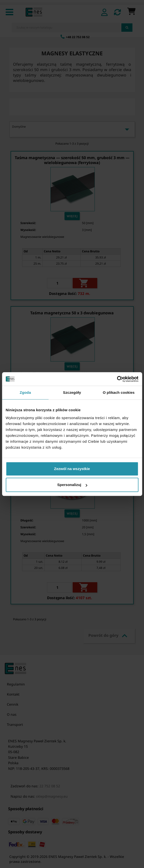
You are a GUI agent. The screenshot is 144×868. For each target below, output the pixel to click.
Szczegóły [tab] (72, 392)
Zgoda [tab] (25, 392)
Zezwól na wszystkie (72, 469)
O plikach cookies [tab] (119, 392)
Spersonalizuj (72, 485)
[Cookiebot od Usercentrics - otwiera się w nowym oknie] (117, 379)
